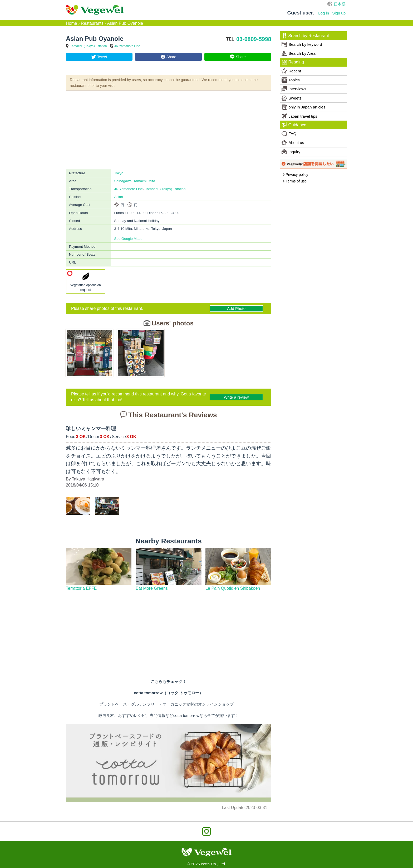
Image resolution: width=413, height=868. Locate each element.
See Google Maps (128, 239)
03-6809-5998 (254, 39)
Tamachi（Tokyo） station (89, 46)
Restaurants (92, 23)
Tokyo (119, 173)
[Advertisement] (169, 129)
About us (293, 143)
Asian (119, 197)
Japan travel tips (299, 116)
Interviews (294, 89)
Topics (291, 80)
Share (171, 57)
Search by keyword (302, 44)
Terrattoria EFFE (81, 588)
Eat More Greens (152, 588)
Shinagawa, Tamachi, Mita (135, 181)
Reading (293, 62)
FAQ (289, 134)
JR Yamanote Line (127, 46)
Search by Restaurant (305, 36)
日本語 (340, 4)
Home (72, 23)
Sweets (291, 98)
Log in (324, 13)
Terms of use (295, 181)
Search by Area (299, 53)
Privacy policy (295, 175)
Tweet (102, 57)
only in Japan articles (303, 107)
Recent (291, 71)
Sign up (339, 13)
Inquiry (291, 152)
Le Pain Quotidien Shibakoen (233, 588)
